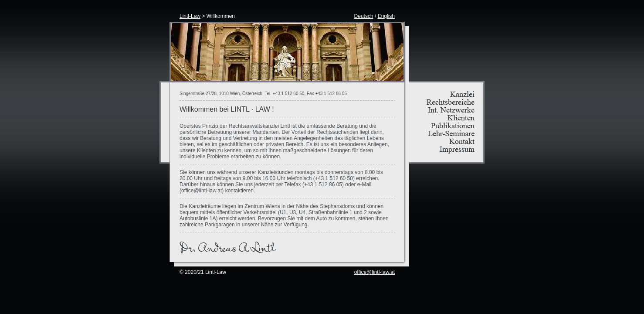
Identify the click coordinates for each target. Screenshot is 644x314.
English (386, 16)
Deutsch (364, 16)
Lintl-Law (190, 16)
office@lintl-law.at (375, 272)
